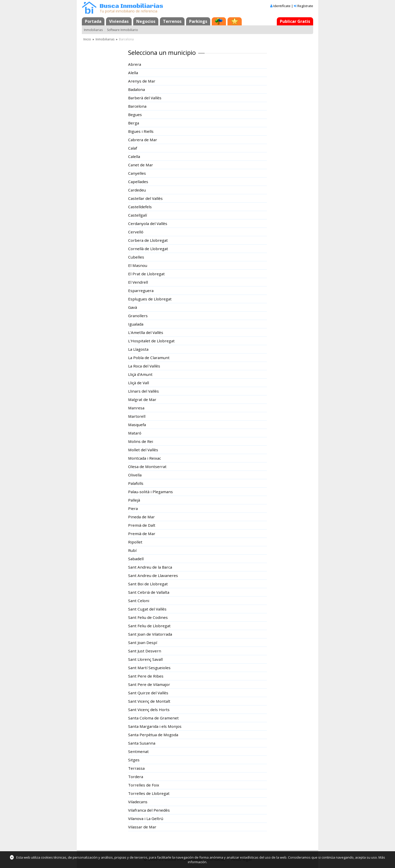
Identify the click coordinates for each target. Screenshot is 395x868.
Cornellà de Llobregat (148, 249)
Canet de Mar (141, 165)
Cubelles (136, 257)
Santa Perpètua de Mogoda (153, 735)
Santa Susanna (142, 743)
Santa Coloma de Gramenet (153, 718)
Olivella (135, 475)
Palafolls (136, 483)
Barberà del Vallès (145, 98)
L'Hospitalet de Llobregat (151, 341)
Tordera (136, 777)
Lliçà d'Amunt (140, 374)
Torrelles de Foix (144, 785)
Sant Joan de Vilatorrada (150, 634)
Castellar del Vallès (145, 198)
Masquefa (137, 425)
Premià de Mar (142, 534)
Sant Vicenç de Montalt (149, 701)
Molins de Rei (141, 441)
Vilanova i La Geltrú (146, 818)
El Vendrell (138, 282)
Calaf (133, 148)
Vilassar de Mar (142, 827)
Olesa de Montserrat (147, 467)
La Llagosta (138, 349)
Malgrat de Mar (142, 399)
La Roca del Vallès (144, 366)
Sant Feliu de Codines (148, 617)
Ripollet (135, 542)
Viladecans (138, 802)
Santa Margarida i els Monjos (155, 726)
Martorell (137, 416)
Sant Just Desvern (145, 651)
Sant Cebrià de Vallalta (149, 592)
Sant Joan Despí (143, 642)
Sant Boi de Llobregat (148, 584)
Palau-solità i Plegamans (150, 492)
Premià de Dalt (142, 525)
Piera (133, 508)
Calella (134, 156)
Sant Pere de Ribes (146, 676)
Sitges (134, 760)
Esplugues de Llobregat (150, 299)
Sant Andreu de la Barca (150, 567)
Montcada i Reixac (145, 458)
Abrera (135, 64)
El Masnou (138, 265)
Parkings (198, 21)
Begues (135, 115)
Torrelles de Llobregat (149, 793)
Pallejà (134, 500)
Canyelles (137, 173)
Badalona (136, 89)
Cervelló (136, 232)
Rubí (132, 550)
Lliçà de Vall (139, 383)
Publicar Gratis (295, 21)
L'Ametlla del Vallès (146, 332)
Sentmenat (138, 751)
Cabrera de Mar (143, 140)
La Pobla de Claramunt (149, 358)
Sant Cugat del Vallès (147, 609)
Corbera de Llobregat (148, 240)
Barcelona (137, 106)
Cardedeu (137, 190)
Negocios (146, 21)
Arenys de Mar (142, 81)
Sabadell (136, 559)
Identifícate (282, 6)
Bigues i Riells (141, 131)
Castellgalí (138, 215)
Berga (134, 123)
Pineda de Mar (141, 517)
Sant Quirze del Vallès (148, 693)
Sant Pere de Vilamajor (149, 684)
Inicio (87, 39)
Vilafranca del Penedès (149, 810)
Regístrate (305, 6)
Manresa (136, 408)
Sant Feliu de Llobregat (149, 626)
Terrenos (172, 21)
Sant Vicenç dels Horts (149, 710)
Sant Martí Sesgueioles (149, 668)
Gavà (133, 307)
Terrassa (136, 768)
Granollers (138, 316)
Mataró (135, 433)
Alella (133, 73)
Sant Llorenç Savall (145, 659)
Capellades (138, 182)
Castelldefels (140, 207)
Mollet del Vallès (143, 450)
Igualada (136, 324)
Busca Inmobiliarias (131, 6)
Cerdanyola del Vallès (148, 223)
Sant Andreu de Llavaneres (153, 575)
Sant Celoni (139, 601)
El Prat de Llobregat (146, 274)
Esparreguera (141, 291)
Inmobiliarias (93, 30)
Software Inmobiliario (123, 30)
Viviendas (119, 21)
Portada (93, 21)
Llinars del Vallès (143, 391)
